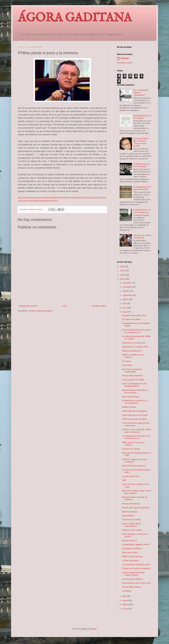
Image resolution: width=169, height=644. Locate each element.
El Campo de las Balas (131, 320)
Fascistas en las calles (131, 520)
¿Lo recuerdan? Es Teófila (133, 380)
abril (125, 596)
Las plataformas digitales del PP (136, 545)
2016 (122, 267)
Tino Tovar (126, 361)
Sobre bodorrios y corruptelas (134, 411)
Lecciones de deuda (131, 449)
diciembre (127, 283)
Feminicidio (127, 365)
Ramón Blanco (128, 516)
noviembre (127, 287)
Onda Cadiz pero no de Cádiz (135, 415)
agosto (126, 300)
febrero (126, 605)
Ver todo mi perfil (125, 63)
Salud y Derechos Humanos (134, 466)
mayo (125, 312)
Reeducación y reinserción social (136, 583)
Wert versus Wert (130, 553)
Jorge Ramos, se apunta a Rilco (135, 347)
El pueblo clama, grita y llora (134, 316)
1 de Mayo (127, 591)
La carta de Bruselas (131, 476)
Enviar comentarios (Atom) (41, 311)
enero (125, 609)
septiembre (128, 295)
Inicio (65, 306)
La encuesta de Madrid (132, 579)
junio (125, 308)
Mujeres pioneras (130, 512)
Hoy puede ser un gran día (134, 343)
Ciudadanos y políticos (132, 549)
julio (125, 304)
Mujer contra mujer (130, 397)
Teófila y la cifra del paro (132, 557)
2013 (122, 279)
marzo (125, 601)
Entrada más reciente (28, 306)
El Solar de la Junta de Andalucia (136, 569)
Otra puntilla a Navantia (132, 376)
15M (124, 480)
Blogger (94, 629)
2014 (122, 275)
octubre (126, 291)
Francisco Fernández (131, 504)
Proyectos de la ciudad (132, 530)
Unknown (125, 58)
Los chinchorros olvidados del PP (136, 565)
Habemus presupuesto (132, 351)
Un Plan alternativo (130, 561)
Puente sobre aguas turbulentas (136, 508)
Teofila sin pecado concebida (134, 419)
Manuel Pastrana (129, 541)
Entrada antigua (99, 306)
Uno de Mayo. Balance (132, 587)
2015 (122, 271)
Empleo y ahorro (129, 407)
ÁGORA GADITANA (75, 18)
